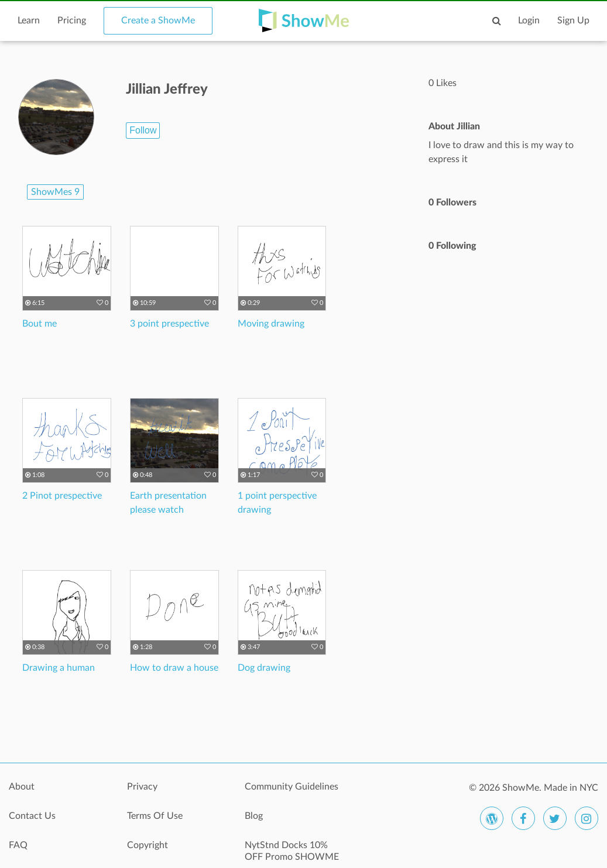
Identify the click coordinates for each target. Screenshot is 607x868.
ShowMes (55, 192)
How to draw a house (174, 668)
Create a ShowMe (158, 20)
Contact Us (32, 816)
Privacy (142, 787)
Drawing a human (59, 668)
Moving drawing (271, 324)
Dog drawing (264, 668)
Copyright (148, 845)
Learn (29, 20)
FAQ (18, 845)
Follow (143, 130)
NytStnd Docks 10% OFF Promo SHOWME (292, 851)
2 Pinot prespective (62, 496)
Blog (254, 816)
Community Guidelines (292, 787)
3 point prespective (169, 324)
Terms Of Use (155, 816)
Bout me (40, 324)
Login (529, 20)
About (22, 787)
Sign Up (573, 20)
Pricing (72, 20)
